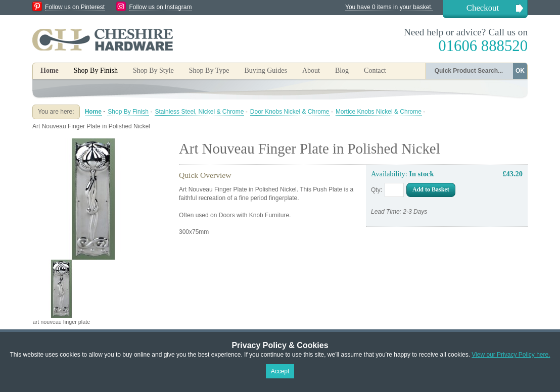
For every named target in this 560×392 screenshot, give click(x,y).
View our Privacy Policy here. (511, 355)
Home (50, 70)
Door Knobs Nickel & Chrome (290, 112)
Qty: (377, 190)
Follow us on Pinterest (75, 7)
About (311, 70)
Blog (342, 70)
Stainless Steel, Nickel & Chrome (199, 112)
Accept (280, 371)
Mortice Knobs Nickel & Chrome (379, 112)
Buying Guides (265, 70)
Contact (375, 70)
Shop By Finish (128, 112)
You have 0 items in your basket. (389, 7)
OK (520, 71)
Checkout (483, 8)
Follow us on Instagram (160, 7)
